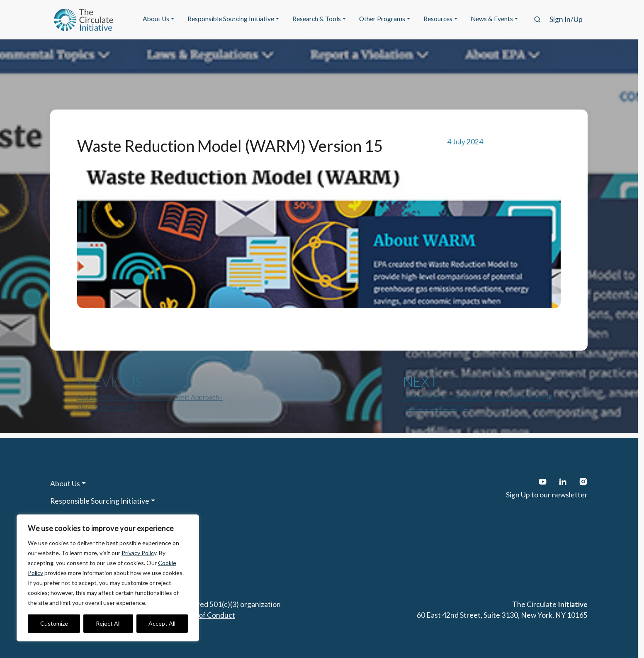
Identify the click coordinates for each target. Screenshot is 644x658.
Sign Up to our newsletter (547, 495)
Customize (54, 623)
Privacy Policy (139, 553)
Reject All (108, 623)
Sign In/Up (566, 19)
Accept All (162, 623)
